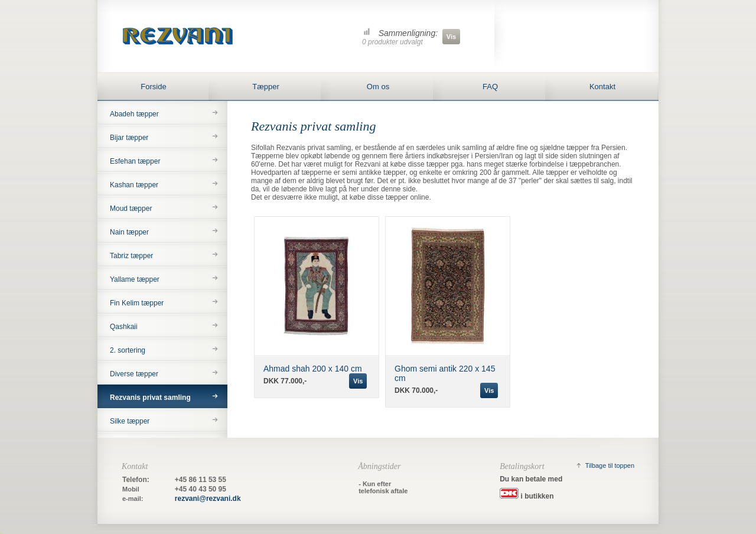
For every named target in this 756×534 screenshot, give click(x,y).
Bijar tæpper (129, 138)
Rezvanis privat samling (150, 398)
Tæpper (266, 87)
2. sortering (128, 350)
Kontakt (602, 87)
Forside (153, 87)
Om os (378, 87)
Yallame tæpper (135, 279)
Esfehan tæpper (135, 161)
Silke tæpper (130, 421)
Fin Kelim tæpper (137, 303)
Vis (451, 37)
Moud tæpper (131, 209)
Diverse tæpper (134, 374)
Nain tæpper (129, 232)
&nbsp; (1, 533)
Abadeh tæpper (134, 114)
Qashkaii (124, 327)
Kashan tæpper (134, 185)
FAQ (490, 87)
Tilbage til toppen (610, 465)
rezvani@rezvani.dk (208, 499)
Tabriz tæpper (131, 256)
